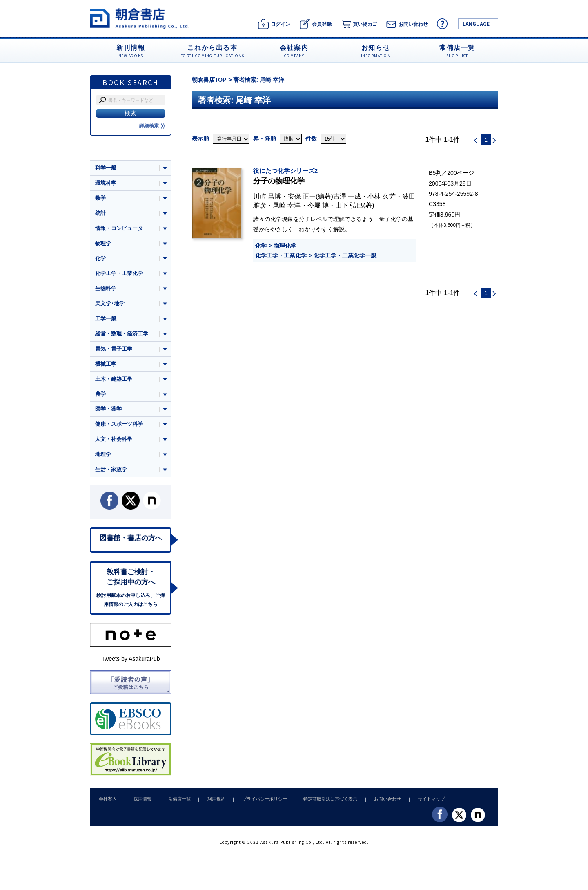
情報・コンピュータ (119, 229)
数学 (100, 198)
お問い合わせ (375, 803)
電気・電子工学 (114, 350)
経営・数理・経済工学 (122, 335)
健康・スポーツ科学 (119, 426)
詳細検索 (152, 126)
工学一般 (106, 320)
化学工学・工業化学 (281, 255)
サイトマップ (417, 803)
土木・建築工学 (114, 381)
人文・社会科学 (114, 442)
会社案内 (107, 803)
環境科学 (106, 183)
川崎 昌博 (267, 196)
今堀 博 (318, 205)
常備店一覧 (175, 803)
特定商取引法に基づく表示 (320, 803)
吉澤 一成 (347, 196)
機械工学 (106, 366)
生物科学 (106, 290)
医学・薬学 (108, 411)
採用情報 (140, 803)
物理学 (103, 244)
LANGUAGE (476, 23)
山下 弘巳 (349, 205)
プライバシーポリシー (256, 803)
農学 (100, 396)
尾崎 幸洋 (287, 205)
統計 (100, 214)
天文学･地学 (110, 305)
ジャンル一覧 (111, 152)
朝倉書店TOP (209, 80)
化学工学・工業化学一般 (345, 255)
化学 (261, 246)
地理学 (103, 457)
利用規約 (209, 803)
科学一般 (106, 168)
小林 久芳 (382, 196)
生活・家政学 (111, 472)
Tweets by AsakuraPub (130, 663)
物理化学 (285, 246)
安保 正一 (302, 196)
